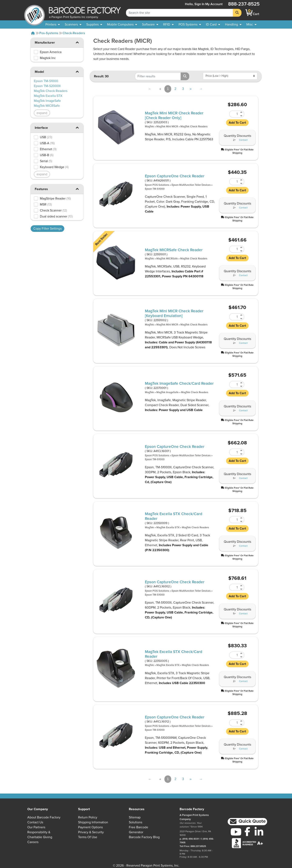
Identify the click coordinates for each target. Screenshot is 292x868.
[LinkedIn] (259, 832)
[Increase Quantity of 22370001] (242, 383)
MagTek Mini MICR (167, 127)
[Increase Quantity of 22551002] (242, 315)
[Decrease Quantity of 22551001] (242, 251)
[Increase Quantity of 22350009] (242, 518)
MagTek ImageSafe (167, 392)
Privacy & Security (91, 832)
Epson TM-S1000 (155, 189)
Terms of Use (88, 837)
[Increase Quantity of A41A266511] (242, 180)
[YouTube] (236, 832)
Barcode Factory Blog (144, 837)
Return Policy (88, 817)
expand (42, 113)
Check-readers (74, 33)
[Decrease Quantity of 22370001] (242, 386)
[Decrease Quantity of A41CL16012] (242, 724)
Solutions (136, 822)
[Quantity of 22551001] (234, 249)
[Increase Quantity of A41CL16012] (242, 721)
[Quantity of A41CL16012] (234, 723)
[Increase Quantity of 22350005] (242, 653)
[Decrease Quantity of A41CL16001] (242, 454)
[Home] (33, 33)
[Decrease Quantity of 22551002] (242, 319)
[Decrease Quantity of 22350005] (242, 657)
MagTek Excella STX (168, 528)
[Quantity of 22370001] (234, 385)
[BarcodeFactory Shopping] (249, 13)
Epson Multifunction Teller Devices (191, 185)
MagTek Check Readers (194, 127)
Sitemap (135, 817)
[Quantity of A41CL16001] (234, 452)
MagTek (149, 127)
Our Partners (36, 827)
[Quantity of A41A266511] (234, 182)
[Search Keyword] (179, 13)
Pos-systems (49, 33)
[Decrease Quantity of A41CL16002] (242, 589)
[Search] (237, 13)
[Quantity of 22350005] (234, 655)
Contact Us (35, 822)
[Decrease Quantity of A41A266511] (242, 183)
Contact (243, 140)
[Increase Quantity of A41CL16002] (242, 586)
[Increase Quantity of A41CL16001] (242, 450)
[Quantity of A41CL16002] (234, 587)
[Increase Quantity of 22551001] (242, 247)
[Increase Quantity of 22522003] (242, 112)
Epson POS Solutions (157, 185)
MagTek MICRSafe (167, 259)
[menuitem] (53, 24)
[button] (77, 42)
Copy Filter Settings (47, 229)
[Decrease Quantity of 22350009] (242, 521)
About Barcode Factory (44, 817)
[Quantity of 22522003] (234, 114)
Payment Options (90, 827)
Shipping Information (93, 822)
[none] (251, 24)
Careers (33, 842)
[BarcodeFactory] (35, 13)
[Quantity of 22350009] (234, 520)
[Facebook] (247, 831)
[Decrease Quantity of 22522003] (242, 116)
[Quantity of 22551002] (234, 317)
